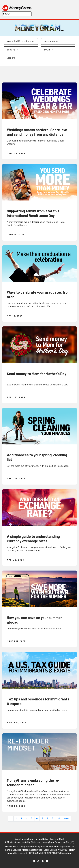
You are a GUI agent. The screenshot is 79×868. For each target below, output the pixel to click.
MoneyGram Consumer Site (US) (58, 842)
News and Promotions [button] (19, 41)
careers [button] (11, 58)
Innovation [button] (49, 41)
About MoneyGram (24, 839)
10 (58, 819)
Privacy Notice (42, 839)
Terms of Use (56, 839)
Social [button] (47, 50)
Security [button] (11, 50)
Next (66, 819)
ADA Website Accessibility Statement (23, 842)
